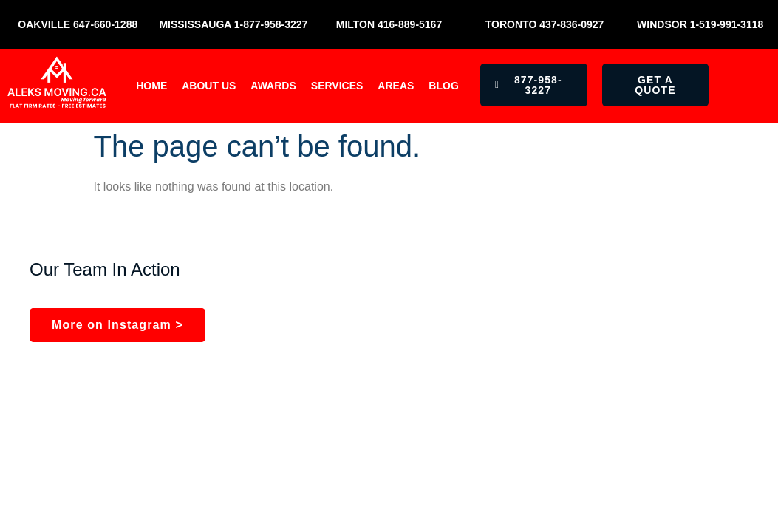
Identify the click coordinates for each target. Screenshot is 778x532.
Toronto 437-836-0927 (545, 24)
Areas (396, 86)
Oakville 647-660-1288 (78, 24)
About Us (209, 86)
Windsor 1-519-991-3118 (700, 24)
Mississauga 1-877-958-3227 (233, 24)
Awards (273, 86)
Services (337, 86)
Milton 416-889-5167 (389, 24)
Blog (443, 86)
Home (151, 86)
